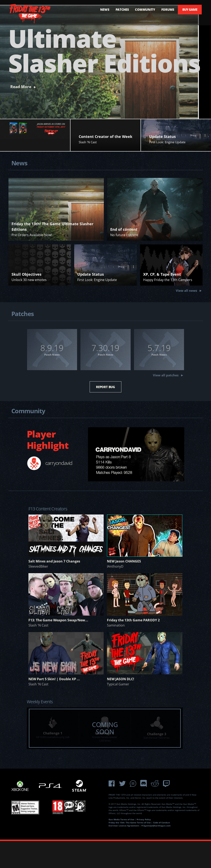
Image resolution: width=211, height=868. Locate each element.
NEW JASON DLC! (121, 706)
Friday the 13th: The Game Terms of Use (130, 849)
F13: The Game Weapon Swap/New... (58, 647)
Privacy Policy (144, 846)
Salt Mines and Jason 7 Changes (54, 588)
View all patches (166, 402)
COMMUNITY (141, 9)
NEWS (101, 9)
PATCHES (118, 9)
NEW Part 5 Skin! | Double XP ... (54, 706)
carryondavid (59, 490)
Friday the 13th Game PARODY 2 (133, 647)
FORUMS (164, 9)
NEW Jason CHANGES (124, 588)
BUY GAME (189, 9)
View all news (186, 317)
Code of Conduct (161, 849)
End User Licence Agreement (124, 853)
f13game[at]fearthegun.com (156, 853)
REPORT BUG (105, 414)
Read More (21, 114)
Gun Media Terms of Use (121, 846)
